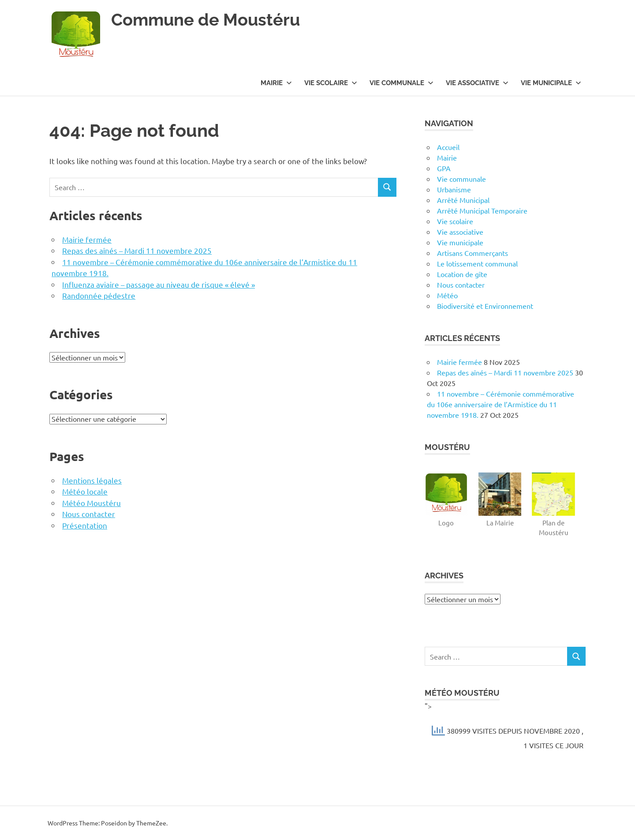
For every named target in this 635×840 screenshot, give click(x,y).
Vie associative (477, 83)
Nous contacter (89, 514)
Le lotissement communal (477, 263)
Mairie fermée (87, 239)
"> (505, 727)
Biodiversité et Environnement (485, 306)
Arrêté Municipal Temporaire (482, 210)
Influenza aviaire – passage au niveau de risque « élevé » (159, 284)
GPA (444, 168)
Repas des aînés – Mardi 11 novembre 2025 (137, 250)
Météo (447, 295)
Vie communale (402, 83)
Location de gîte (462, 274)
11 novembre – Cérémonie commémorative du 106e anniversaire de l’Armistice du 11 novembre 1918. (501, 404)
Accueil (448, 147)
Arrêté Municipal (463, 200)
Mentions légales (92, 480)
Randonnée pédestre (99, 295)
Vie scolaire (331, 83)
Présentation (85, 525)
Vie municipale (551, 83)
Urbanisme (454, 189)
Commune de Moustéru (205, 20)
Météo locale (85, 491)
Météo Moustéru (92, 503)
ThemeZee (151, 823)
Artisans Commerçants (473, 253)
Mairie (276, 83)
